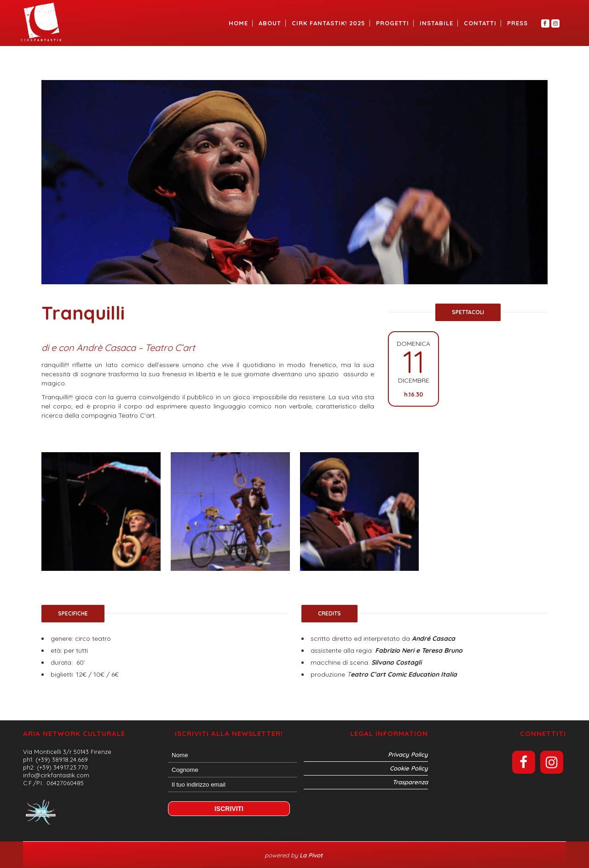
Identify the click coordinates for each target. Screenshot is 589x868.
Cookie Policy (409, 768)
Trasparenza (410, 782)
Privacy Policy (408, 754)
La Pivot (312, 855)
